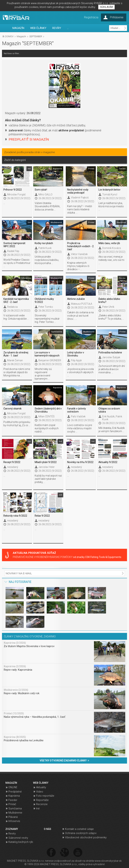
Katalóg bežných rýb (21, 842)
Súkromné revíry (18, 838)
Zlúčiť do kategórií (15, 160)
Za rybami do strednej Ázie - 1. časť (16, 354)
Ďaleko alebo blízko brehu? (109, 300)
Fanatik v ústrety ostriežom (77, 410)
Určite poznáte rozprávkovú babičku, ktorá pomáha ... (47, 260)
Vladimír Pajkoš (80, 198)
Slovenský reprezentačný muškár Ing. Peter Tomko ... (47, 319)
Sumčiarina (15, 809)
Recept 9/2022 (12, 462)
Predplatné (15, 792)
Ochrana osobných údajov (81, 833)
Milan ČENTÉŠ (46, 416)
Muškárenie (15, 813)
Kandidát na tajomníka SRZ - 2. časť (16, 300)
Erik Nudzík (108, 416)
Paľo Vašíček (78, 416)
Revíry (12, 833)
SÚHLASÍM (106, 7)
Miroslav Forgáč (16, 194)
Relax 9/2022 (42, 516)
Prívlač (12, 804)
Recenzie (42, 804)
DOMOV (9, 36)
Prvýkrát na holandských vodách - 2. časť (81, 246)
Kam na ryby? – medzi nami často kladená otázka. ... (80, 209)
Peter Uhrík (108, 307)
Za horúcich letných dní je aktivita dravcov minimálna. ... (112, 369)
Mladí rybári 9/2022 (46, 462)
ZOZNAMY (12, 829)
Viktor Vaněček (79, 254)
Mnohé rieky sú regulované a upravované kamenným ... (43, 374)
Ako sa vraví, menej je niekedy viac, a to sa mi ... (111, 260)
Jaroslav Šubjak (111, 357)
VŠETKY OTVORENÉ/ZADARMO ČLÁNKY (64, 761)
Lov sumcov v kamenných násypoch (47, 354)
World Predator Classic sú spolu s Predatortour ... (17, 263)
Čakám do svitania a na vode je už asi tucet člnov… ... (80, 316)
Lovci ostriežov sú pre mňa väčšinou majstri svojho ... (80, 428)
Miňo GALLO (45, 194)
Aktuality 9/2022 (108, 462)
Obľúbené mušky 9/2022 (44, 300)
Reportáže (42, 800)
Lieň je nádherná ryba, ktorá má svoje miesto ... (111, 206)
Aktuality (41, 787)
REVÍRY (57, 28)
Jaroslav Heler (47, 467)
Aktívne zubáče (76, 299)
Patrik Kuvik (45, 248)
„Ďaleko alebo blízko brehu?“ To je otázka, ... (111, 317)
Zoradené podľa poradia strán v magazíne (30, 152)
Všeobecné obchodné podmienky (86, 837)
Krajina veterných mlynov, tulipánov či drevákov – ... (78, 266)
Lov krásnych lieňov (109, 190)
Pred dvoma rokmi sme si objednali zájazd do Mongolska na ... (17, 372)
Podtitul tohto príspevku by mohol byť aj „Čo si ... (17, 424)
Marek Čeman (15, 360)
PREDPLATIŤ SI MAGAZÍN (29, 139)
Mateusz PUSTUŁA (82, 304)
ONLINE (13, 787)
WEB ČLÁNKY (38, 28)
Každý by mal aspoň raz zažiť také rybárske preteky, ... (48, 479)
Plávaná (13, 817)
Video (40, 792)
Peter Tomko (46, 307)
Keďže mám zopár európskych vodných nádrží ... (47, 428)
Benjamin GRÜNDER (50, 360)
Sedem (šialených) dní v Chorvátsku (48, 410)
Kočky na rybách (44, 243)
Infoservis (14, 821)
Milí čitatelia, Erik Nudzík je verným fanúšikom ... (112, 430)
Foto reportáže (45, 796)
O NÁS (48, 829)
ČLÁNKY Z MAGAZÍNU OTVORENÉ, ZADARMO (30, 636)
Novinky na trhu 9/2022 (80, 462)
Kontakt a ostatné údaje (79, 829)
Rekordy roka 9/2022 (15, 516)
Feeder (13, 800)
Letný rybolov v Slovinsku (76, 354)
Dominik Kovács (112, 248)
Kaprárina (14, 796)
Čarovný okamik (12, 409)
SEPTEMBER (36, 36)
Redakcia (12, 307)
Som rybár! (41, 190)
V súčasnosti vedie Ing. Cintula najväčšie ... (16, 317)
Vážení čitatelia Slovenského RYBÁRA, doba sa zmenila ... (47, 206)
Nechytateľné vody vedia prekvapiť (78, 191)
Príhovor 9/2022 (13, 190)
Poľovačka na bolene (110, 352)
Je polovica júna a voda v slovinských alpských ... (80, 372)
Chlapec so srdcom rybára (109, 410)
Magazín (21, 36)
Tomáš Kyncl (110, 194)
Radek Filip (13, 251)
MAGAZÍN (18, 28)
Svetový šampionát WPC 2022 (14, 245)
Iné (38, 809)
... (68, 28)
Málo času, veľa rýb (109, 243)
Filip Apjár (76, 360)
